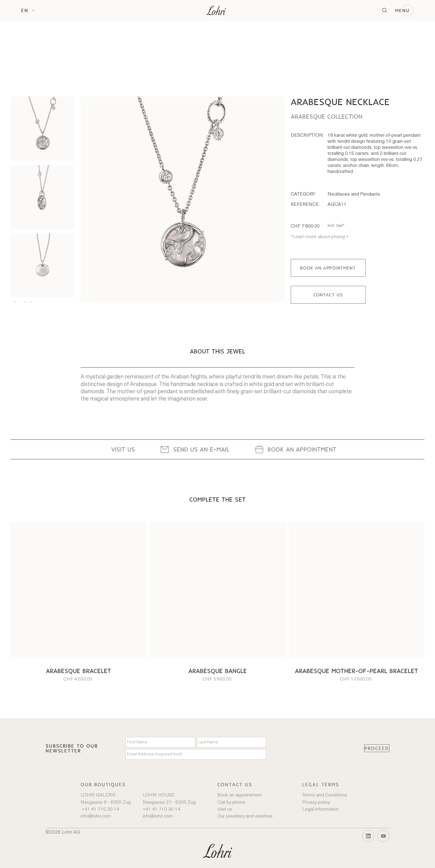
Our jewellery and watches (245, 816)
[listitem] (43, 129)
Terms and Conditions (325, 795)
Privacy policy (316, 803)
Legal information (320, 809)
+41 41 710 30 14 (100, 809)
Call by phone (231, 803)
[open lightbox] (182, 199)
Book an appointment (240, 795)
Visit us (225, 809)
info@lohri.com (96, 816)
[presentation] (315, 748)
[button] (28, 10)
